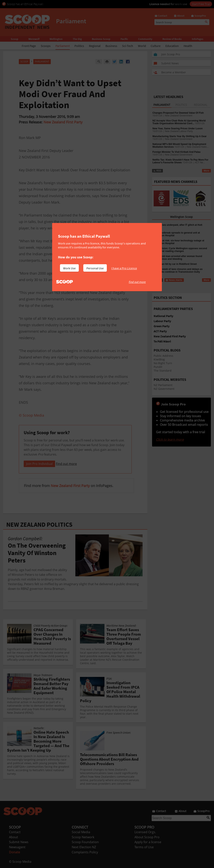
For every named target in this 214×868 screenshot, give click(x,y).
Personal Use (95, 268)
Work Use (69, 268)
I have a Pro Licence (124, 268)
